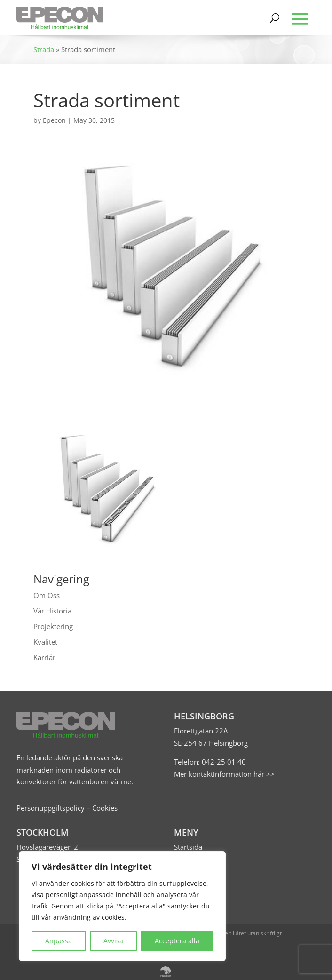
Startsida (188, 847)
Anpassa (59, 941)
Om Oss (47, 595)
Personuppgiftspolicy (51, 808)
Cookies (105, 808)
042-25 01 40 (223, 762)
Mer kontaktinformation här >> (224, 774)
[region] (122, 906)
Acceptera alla (177, 941)
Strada (44, 49)
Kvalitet (45, 642)
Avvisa (113, 941)
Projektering (53, 626)
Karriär (44, 657)
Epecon (54, 120)
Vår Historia (52, 611)
